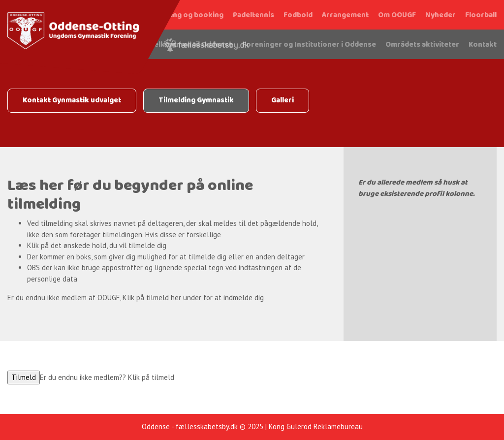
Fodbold (298, 15)
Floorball (481, 15)
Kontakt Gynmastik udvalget (72, 100)
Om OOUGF (397, 15)
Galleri (283, 100)
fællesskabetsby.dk (207, 426)
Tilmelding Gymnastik (196, 100)
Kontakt (483, 45)
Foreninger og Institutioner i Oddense (309, 45)
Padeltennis (253, 15)
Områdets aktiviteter (422, 45)
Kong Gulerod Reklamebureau (316, 426)
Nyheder (441, 15)
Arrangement (345, 15)
